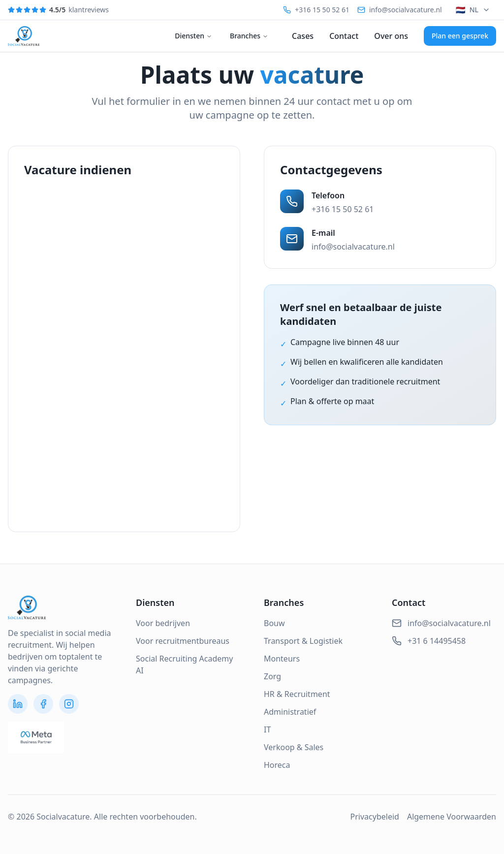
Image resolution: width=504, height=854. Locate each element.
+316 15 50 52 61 (343, 209)
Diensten (193, 36)
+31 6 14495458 (429, 641)
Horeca (277, 765)
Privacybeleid (375, 817)
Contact (344, 36)
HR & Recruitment (297, 694)
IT (267, 729)
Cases (303, 36)
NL (473, 10)
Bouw (274, 623)
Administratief (290, 712)
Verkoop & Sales (294, 747)
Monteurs (282, 659)
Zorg (272, 676)
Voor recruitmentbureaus (183, 641)
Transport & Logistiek (303, 641)
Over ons (391, 36)
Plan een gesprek (460, 36)
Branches (249, 36)
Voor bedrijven (163, 623)
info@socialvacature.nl (353, 247)
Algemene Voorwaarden (452, 817)
